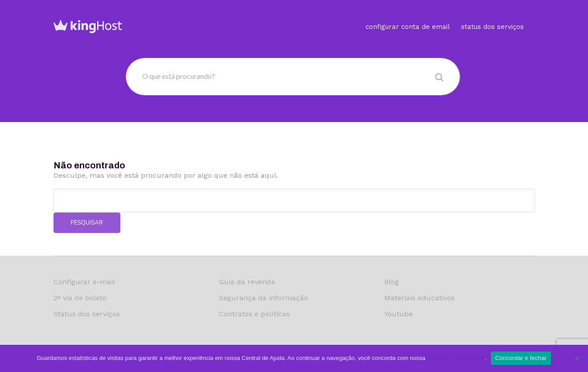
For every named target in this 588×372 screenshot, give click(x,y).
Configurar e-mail (84, 282)
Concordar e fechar (521, 358)
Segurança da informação (263, 298)
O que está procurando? (179, 76)
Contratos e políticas (254, 314)
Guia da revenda (247, 282)
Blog (392, 282)
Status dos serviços (492, 15)
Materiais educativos (419, 298)
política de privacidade (456, 358)
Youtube (399, 314)
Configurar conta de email (408, 15)
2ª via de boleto (80, 298)
